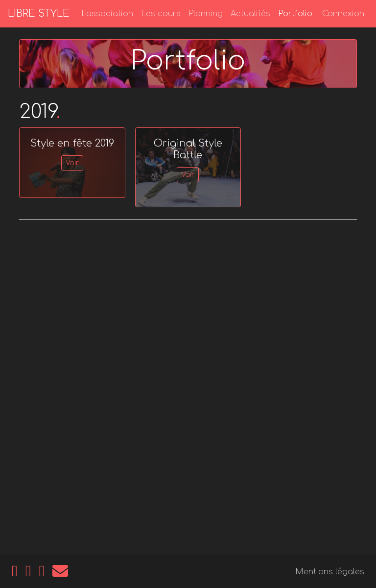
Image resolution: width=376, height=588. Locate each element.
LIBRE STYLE (39, 13)
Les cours (161, 14)
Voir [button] (72, 163)
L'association (107, 14)
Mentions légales (330, 572)
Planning (206, 14)
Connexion (343, 14)
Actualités (250, 14)
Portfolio (295, 14)
